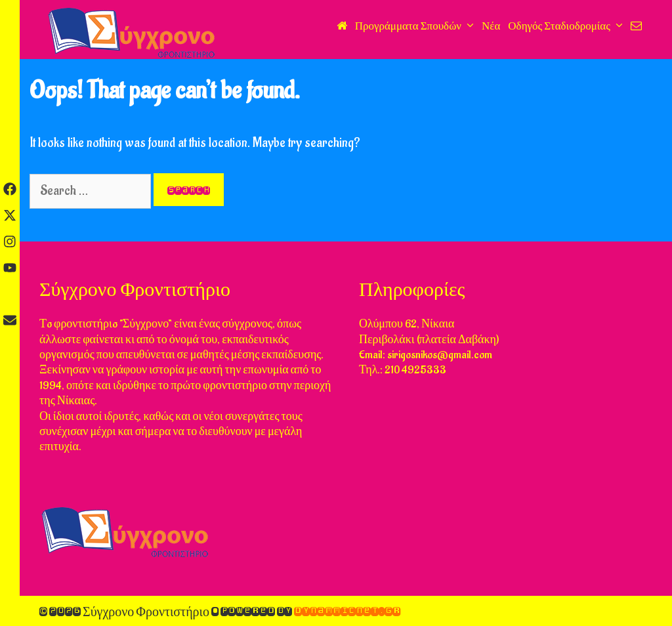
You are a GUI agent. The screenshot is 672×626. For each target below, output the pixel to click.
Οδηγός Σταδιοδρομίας (567, 26)
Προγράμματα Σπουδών (416, 26)
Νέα (491, 26)
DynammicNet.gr (347, 611)
